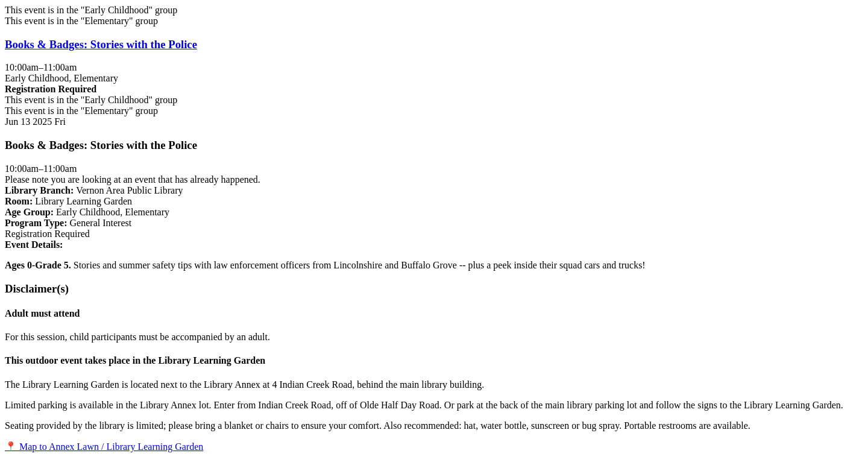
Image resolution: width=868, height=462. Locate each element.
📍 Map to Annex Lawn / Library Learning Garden (104, 447)
